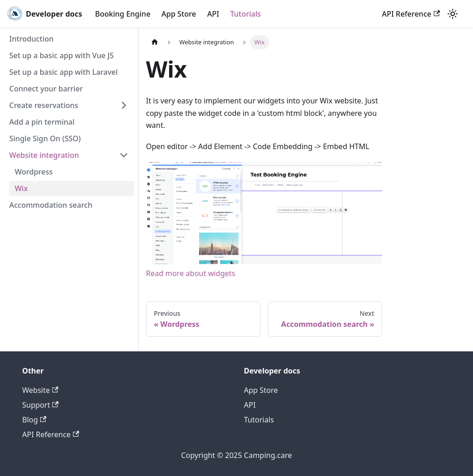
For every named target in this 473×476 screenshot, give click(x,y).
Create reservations (44, 105)
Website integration (44, 155)
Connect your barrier (46, 89)
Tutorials (245, 14)
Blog (34, 420)
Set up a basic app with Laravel (64, 72)
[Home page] (155, 42)
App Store (179, 14)
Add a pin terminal (42, 122)
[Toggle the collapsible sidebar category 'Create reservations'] (124, 105)
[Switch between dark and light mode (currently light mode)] (453, 14)
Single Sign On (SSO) (45, 139)
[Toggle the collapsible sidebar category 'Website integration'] (124, 155)
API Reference (411, 14)
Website (40, 390)
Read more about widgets (191, 273)
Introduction (31, 39)
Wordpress (34, 172)
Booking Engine (123, 14)
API (213, 14)
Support (40, 405)
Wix (21, 188)
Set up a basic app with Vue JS (61, 55)
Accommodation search (51, 205)
